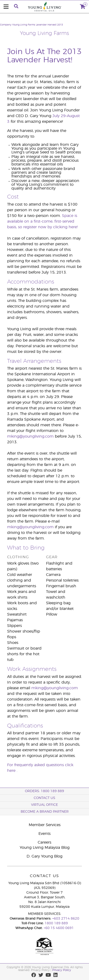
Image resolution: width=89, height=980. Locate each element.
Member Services (45, 825)
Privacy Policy (62, 970)
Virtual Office (44, 805)
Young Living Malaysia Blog (45, 848)
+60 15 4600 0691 (59, 928)
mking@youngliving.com (30, 436)
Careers (44, 842)
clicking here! (65, 227)
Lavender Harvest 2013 (49, 25)
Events (44, 834)
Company (6, 25)
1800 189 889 (56, 923)
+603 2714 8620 (66, 919)
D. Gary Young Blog (44, 856)
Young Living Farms (24, 25)
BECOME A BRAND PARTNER (45, 812)
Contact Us (44, 798)
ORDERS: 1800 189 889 (44, 791)
